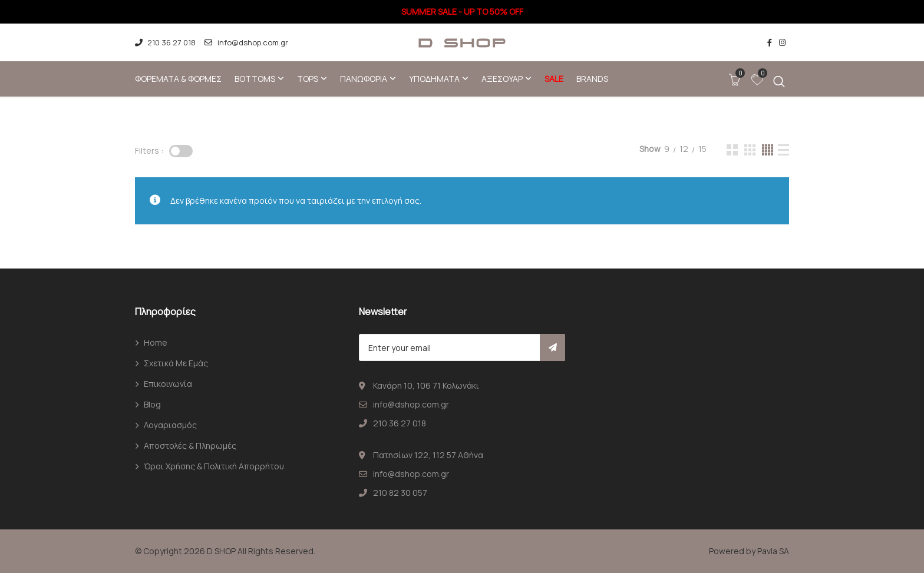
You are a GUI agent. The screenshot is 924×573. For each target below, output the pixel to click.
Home (156, 342)
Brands (592, 79)
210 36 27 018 (165, 42)
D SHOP (221, 551)
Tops (308, 79)
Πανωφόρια (364, 79)
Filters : (149, 150)
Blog (152, 404)
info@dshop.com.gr (246, 42)
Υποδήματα (434, 79)
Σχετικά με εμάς (176, 363)
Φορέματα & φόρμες (178, 79)
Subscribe (552, 347)
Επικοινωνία (168, 384)
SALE (554, 79)
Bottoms (255, 79)
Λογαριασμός (170, 425)
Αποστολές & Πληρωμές (190, 446)
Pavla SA (773, 551)
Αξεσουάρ (502, 79)
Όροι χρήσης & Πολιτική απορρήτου (214, 466)
